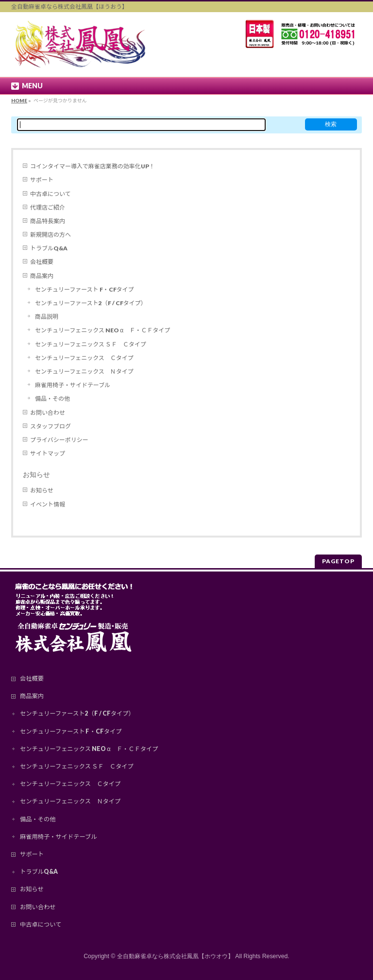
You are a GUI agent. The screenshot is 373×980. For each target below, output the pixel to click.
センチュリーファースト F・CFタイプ (84, 289)
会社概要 (42, 262)
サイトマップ (48, 453)
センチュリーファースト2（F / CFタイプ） (91, 303)
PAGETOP (338, 561)
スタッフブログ (51, 426)
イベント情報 (48, 504)
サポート (42, 180)
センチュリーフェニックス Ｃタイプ (84, 358)
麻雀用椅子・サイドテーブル (73, 385)
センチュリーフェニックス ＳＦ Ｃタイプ (91, 344)
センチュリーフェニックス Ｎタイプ (84, 371)
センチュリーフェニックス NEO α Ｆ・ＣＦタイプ (102, 330)
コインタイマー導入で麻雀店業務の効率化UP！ (93, 166)
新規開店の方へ (51, 235)
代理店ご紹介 (48, 207)
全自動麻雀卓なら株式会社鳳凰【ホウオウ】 (175, 956)
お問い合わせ (48, 413)
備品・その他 (52, 399)
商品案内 (42, 276)
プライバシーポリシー (59, 440)
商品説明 (47, 317)
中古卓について (51, 194)
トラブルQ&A (49, 248)
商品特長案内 (48, 221)
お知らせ (36, 474)
